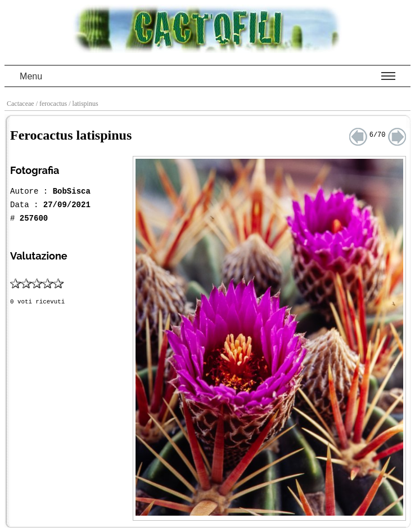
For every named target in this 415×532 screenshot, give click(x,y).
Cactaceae (21, 104)
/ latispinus (84, 104)
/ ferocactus (53, 104)
